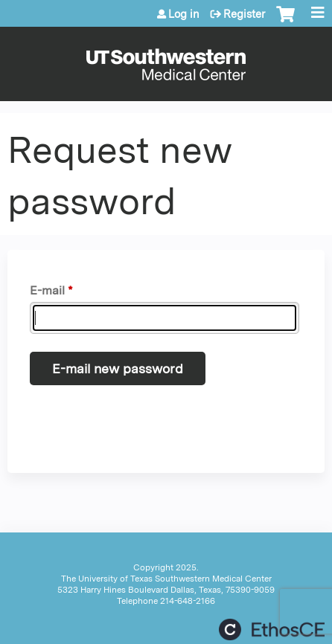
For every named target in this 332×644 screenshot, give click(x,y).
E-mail (47, 290)
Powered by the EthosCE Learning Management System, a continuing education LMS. (272, 629)
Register (244, 14)
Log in (184, 14)
